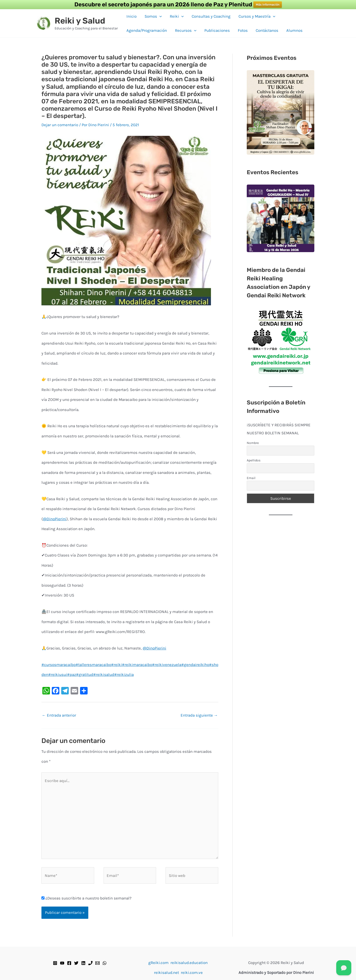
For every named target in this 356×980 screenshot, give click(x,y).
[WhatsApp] (105, 963)
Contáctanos (267, 30)
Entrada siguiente (199, 715)
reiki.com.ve (192, 972)
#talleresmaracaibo (93, 665)
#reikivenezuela (167, 665)
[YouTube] (62, 963)
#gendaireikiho (195, 665)
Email (251, 478)
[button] (159, 16)
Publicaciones (217, 30)
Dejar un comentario (60, 125)
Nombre (253, 443)
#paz (72, 674)
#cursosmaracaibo (59, 665)
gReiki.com (158, 963)
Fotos (243, 30)
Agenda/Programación (147, 30)
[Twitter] (76, 963)
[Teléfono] (90, 963)
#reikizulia (124, 674)
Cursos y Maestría (257, 16)
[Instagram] (55, 963)
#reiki (117, 665)
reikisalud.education (189, 963)
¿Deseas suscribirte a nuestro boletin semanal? (86, 898)
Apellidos (254, 460)
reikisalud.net (166, 972)
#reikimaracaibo (137, 665)
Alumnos (294, 30)
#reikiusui (58, 674)
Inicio (131, 16)
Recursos (186, 30)
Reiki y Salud (80, 21)
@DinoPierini (55, 519)
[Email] (97, 963)
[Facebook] (69, 963)
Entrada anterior (59, 715)
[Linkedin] (83, 963)
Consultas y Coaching (211, 16)
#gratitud (85, 674)
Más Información (268, 5)
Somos (153, 16)
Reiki (177, 16)
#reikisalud (104, 674)
